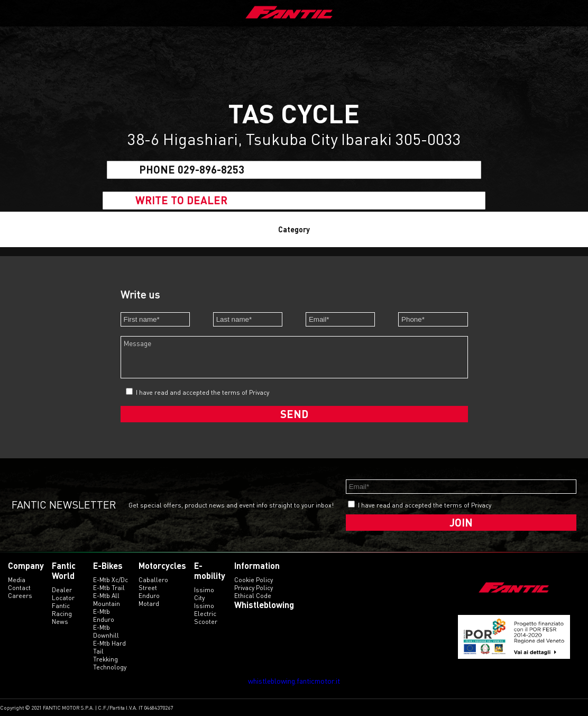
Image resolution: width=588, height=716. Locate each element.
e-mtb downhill (106, 631)
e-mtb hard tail (109, 647)
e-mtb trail (109, 588)
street (148, 588)
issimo (204, 606)
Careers (20, 596)
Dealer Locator (63, 594)
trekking (105, 659)
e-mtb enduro (104, 615)
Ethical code (253, 596)
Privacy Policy (254, 588)
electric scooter (206, 618)
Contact (19, 588)
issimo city (204, 594)
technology (110, 667)
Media (17, 580)
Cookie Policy (254, 580)
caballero (153, 580)
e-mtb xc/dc (111, 580)
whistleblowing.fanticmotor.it (294, 681)
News (60, 622)
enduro (149, 596)
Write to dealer (181, 201)
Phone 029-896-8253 (192, 170)
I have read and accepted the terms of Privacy (203, 392)
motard (149, 604)
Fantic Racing (62, 610)
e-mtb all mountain (107, 600)
